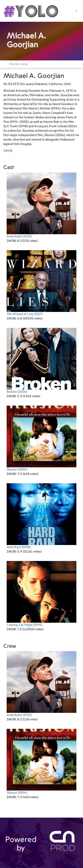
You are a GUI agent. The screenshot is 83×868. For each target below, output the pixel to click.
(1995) (41, 594)
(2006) (41, 361)
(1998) (41, 516)
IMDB (8, 151)
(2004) (41, 438)
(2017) (41, 283)
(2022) (41, 205)
